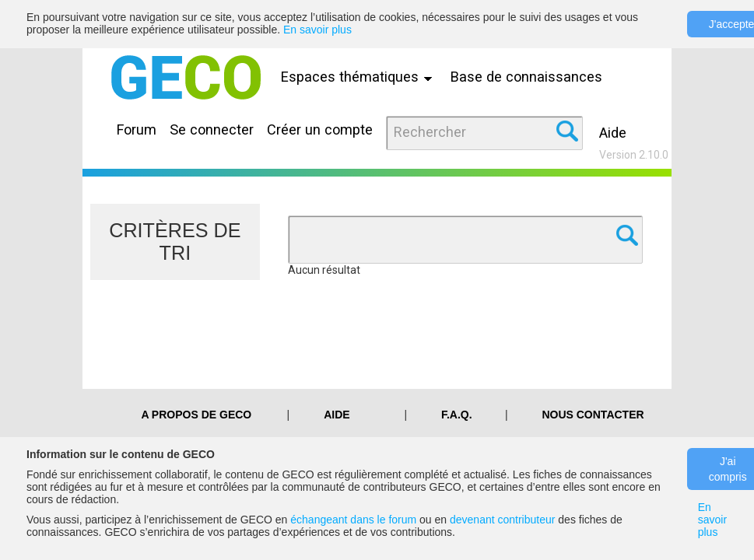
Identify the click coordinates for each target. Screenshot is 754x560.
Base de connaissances (526, 77)
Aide (613, 133)
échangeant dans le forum (353, 520)
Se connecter (212, 129)
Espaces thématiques (360, 77)
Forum (137, 129)
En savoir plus (317, 30)
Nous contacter (593, 415)
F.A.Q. (457, 415)
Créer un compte (320, 129)
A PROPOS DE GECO (196, 415)
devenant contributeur (502, 520)
